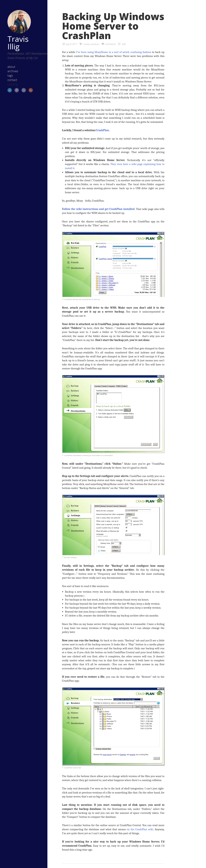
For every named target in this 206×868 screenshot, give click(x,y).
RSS (29, 92)
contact (11, 82)
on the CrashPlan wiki (140, 829)
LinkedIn (22, 92)
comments (111, 44)
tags (8, 78)
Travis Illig (16, 40)
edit (124, 44)
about (10, 69)
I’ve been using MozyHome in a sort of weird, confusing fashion (114, 52)
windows (95, 44)
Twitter (8, 92)
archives (11, 73)
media (87, 44)
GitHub (15, 92)
